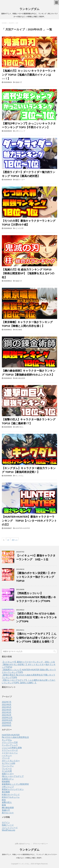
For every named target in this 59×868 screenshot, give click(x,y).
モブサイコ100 (9, 763)
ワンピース (7, 769)
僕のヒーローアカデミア (13, 776)
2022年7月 (7, 702)
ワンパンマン (8, 766)
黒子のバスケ (8, 813)
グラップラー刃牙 (10, 742)
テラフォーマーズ (10, 750)
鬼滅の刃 (19, 82)
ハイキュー (7, 755)
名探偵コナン (8, 779)
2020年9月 (7, 723)
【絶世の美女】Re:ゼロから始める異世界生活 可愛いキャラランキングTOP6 (37, 617)
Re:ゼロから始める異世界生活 (15, 737)
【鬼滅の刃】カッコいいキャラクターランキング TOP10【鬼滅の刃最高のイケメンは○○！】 (29, 75)
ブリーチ (6, 758)
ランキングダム (29, 9)
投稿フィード (8, 825)
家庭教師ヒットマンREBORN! (15, 784)
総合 (4, 800)
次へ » (15, 540)
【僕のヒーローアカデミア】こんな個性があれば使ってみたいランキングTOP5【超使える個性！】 (36, 638)
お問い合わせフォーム (22, 844)
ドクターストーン (10, 753)
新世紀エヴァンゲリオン (13, 789)
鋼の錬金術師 (20, 378)
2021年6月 (7, 705)
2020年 (11, 23)
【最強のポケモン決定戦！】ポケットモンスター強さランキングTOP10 (36, 577)
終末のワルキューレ (11, 797)
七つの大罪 (19, 228)
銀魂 (4, 805)
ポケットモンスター (11, 761)
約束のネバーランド (11, 795)
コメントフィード (10, 828)
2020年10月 (7, 720)
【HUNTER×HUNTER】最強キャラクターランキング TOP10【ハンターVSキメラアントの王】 (29, 521)
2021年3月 (7, 712)
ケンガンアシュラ (10, 745)
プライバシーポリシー (40, 844)
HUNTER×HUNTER (23, 528)
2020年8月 (7, 725)
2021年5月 (7, 707)
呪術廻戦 (6, 782)
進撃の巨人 (19, 427)
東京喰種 (19, 330)
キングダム (19, 476)
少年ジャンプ (20, 131)
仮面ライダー (20, 180)
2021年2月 (7, 715)
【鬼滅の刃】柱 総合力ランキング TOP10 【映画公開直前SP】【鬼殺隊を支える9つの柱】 (28, 273)
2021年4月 (7, 710)
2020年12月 (7, 718)
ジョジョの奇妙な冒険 (12, 748)
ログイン (6, 822)
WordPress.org (8, 830)
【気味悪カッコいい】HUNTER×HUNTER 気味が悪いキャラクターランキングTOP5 (36, 597)
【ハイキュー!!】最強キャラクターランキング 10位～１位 (28, 662)
